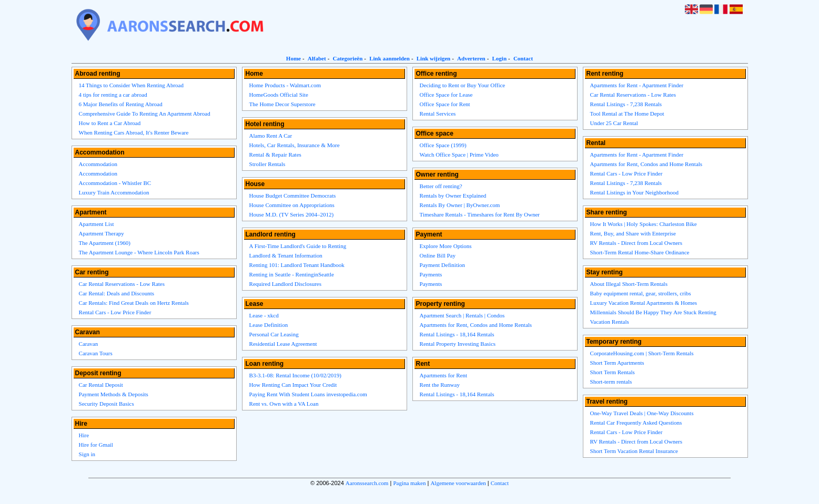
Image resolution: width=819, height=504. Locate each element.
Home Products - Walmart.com (285, 85)
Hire (84, 435)
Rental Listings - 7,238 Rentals (626, 104)
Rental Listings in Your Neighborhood (634, 192)
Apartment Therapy (102, 233)
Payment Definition (442, 265)
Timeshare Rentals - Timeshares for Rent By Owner (480, 214)
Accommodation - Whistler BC (115, 183)
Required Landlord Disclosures (285, 284)
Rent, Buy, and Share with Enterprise (633, 233)
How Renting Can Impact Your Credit (293, 385)
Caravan (89, 344)
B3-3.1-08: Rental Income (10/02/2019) (295, 375)
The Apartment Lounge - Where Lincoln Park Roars (139, 252)
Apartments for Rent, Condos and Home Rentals (476, 325)
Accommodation (98, 164)
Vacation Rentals (610, 322)
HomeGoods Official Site (279, 95)
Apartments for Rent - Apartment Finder (637, 85)
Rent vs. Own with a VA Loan (284, 404)
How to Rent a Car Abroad (110, 123)
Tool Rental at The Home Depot (627, 114)
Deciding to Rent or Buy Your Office (463, 85)
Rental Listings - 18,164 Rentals (457, 334)
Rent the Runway (440, 385)
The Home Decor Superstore (282, 104)
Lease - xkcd (264, 315)
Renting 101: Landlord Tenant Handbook (297, 265)
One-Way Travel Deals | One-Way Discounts (642, 413)
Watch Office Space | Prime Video (459, 155)
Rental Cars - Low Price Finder (115, 312)
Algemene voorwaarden (458, 483)
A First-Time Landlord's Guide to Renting (298, 246)
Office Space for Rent (445, 104)
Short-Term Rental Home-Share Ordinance (640, 252)
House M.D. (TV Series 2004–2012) (292, 214)
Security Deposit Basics (107, 404)
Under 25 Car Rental (614, 123)
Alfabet (317, 58)
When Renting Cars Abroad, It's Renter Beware (134, 132)
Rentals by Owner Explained (453, 196)
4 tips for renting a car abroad (113, 95)
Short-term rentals (611, 382)
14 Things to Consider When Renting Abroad (131, 85)
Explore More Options (446, 246)
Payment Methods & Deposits (114, 394)
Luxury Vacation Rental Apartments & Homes (644, 303)
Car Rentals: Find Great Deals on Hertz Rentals (134, 303)
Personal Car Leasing (274, 334)
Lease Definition (269, 325)
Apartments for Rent (443, 375)
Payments (431, 274)
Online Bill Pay (438, 255)
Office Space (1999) (443, 145)
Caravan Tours (96, 353)
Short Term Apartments (617, 363)
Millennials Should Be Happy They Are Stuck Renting (653, 312)
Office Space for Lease (446, 95)
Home (294, 58)
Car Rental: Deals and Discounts (117, 293)
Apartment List (97, 224)
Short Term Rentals (613, 372)
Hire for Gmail (96, 445)
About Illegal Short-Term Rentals (629, 284)
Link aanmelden (390, 58)
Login (500, 58)
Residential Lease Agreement (283, 344)
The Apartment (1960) (105, 243)
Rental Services (438, 114)
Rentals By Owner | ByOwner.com (460, 205)
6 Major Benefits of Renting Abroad (121, 104)
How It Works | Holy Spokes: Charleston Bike (644, 224)
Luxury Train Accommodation (114, 192)
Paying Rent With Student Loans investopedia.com (308, 394)
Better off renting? (441, 186)
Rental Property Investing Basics (458, 344)
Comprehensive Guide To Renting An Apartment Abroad (145, 114)
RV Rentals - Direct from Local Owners (636, 243)
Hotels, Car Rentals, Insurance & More (295, 145)
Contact (523, 58)
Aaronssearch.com (367, 483)
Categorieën (347, 58)
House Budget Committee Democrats (293, 196)
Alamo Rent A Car (271, 136)
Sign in (87, 454)
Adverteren (471, 58)
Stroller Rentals (267, 164)
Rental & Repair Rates (275, 155)
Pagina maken (409, 483)
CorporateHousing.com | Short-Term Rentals (642, 353)
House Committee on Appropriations (292, 205)
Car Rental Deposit (101, 385)
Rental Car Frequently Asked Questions (636, 423)
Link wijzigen (433, 58)
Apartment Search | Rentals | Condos (462, 315)
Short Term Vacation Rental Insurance (634, 451)
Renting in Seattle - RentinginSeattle (292, 274)
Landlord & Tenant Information (286, 255)
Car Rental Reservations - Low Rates (122, 284)
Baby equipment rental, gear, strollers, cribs (641, 293)
